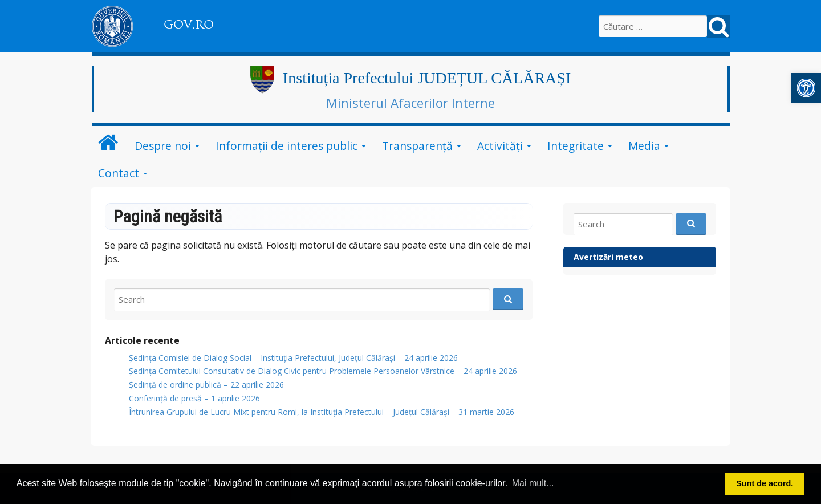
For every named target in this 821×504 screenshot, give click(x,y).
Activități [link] (500, 146)
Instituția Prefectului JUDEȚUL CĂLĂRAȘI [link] (427, 78)
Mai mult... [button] (533, 483)
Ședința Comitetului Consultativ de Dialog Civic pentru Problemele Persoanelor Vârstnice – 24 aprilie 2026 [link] (323, 371)
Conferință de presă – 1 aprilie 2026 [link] (194, 398)
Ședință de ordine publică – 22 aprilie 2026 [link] (206, 385)
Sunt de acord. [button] (765, 483)
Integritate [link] (576, 146)
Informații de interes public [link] (286, 146)
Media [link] (644, 146)
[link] (806, 88)
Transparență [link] (417, 146)
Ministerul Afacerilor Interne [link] (410, 103)
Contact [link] (119, 173)
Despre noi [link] (163, 146)
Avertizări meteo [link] (608, 257)
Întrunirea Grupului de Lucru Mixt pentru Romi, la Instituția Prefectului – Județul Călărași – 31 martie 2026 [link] (322, 412)
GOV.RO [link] (189, 25)
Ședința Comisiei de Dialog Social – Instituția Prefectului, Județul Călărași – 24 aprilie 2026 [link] (293, 358)
